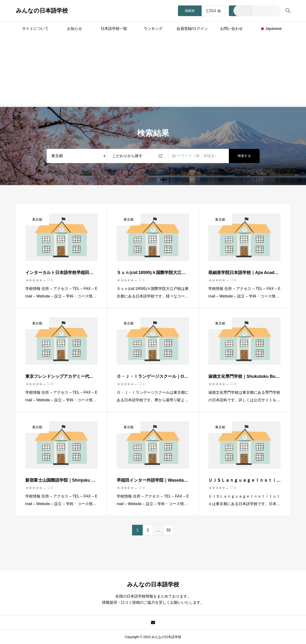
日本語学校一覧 (114, 29)
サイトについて (35, 29)
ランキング (153, 29)
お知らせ (75, 29)
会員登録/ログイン (192, 29)
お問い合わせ (231, 29)
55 (169, 530)
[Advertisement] (153, 71)
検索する (244, 156)
